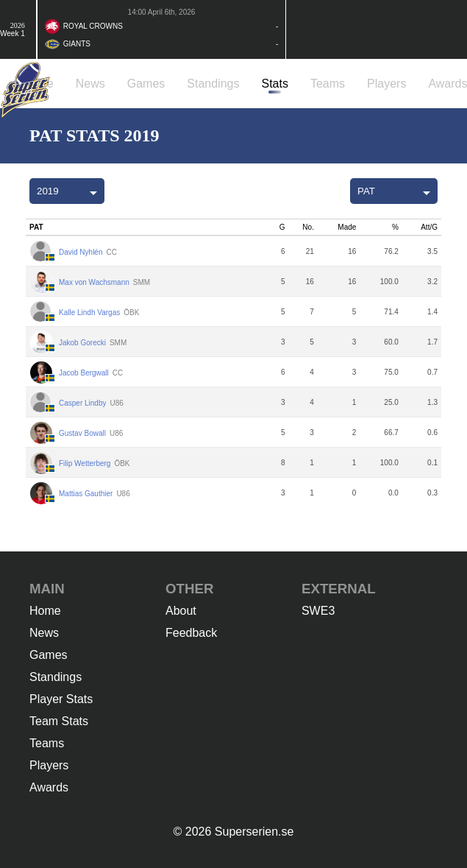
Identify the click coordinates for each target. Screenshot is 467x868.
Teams (47, 743)
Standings (56, 677)
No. (308, 227)
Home (45, 611)
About (181, 611)
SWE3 (318, 611)
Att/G (429, 227)
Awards (49, 787)
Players (49, 765)
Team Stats (59, 721)
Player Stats (61, 699)
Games (49, 655)
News (44, 633)
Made (347, 227)
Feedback (191, 633)
